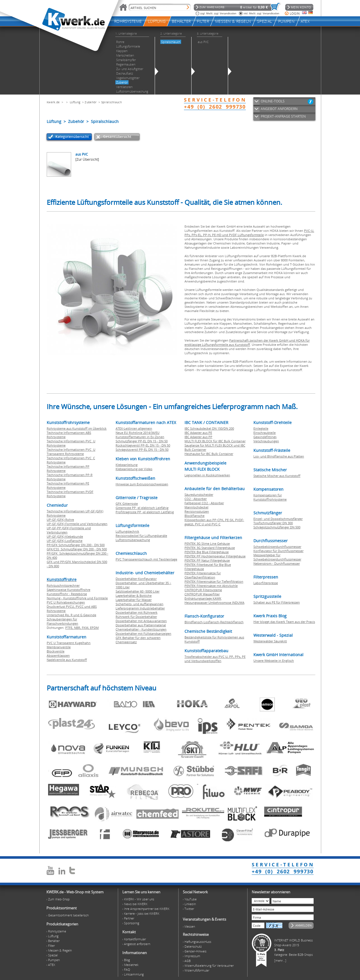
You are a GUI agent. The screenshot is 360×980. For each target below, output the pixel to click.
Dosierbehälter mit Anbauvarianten (141, 621)
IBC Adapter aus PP (198, 437)
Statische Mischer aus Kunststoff (277, 476)
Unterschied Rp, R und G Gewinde (71, 615)
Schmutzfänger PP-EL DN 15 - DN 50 (142, 441)
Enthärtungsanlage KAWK (203, 598)
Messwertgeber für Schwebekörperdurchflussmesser (277, 557)
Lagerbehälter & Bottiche (134, 596)
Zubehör (91, 102)
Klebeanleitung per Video (134, 469)
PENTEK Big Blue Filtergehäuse (207, 552)
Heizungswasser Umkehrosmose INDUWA (214, 603)
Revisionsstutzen (197, 511)
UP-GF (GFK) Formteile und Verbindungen (77, 524)
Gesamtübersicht (117, 137)
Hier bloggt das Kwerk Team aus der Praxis (284, 622)
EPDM (94, 628)
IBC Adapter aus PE (198, 433)
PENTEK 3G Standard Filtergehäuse (210, 548)
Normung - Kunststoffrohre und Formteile (77, 598)
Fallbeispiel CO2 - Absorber (204, 503)
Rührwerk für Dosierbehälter (136, 617)
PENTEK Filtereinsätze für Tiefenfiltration (214, 581)
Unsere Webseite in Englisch (274, 661)
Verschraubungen (266, 441)
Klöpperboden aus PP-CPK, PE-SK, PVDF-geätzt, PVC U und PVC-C (214, 522)
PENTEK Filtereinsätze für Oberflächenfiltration (203, 575)
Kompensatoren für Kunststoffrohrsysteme (270, 497)
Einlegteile (261, 428)
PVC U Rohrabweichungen (66, 602)
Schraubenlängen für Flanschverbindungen (62, 621)
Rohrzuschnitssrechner (63, 585)
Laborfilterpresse (266, 583)
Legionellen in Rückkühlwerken (207, 475)
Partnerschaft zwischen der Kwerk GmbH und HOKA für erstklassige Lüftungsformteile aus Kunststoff (247, 342)
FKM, (86, 628)
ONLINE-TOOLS (273, 101)
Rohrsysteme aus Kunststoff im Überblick (77, 428)
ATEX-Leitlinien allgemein (134, 428)
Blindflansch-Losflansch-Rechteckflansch (214, 622)
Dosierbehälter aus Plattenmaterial (141, 625)
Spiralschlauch (112, 102)
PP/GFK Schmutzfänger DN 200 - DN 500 (76, 545)
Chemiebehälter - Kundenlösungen (141, 629)
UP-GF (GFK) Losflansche (65, 541)
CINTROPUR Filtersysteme (203, 590)
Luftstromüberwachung (133, 540)
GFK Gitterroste (127, 504)
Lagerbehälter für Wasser (134, 600)
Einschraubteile (265, 433)
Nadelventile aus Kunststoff (67, 660)
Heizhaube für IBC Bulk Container (209, 454)
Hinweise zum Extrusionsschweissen (142, 484)
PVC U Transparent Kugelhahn (69, 643)
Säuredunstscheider (199, 495)
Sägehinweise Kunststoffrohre (68, 590)
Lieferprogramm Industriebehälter (140, 608)
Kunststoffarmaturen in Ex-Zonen (140, 437)
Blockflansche (194, 516)
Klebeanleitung (127, 465)
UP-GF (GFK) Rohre (60, 520)
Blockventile (56, 651)
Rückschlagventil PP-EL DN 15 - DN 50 (143, 445)
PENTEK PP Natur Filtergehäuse (207, 560)
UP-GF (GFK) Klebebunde (65, 536)
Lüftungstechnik (127, 531)
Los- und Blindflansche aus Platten (279, 456)
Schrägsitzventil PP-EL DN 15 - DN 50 (142, 449)
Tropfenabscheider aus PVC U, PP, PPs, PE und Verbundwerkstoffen (215, 659)
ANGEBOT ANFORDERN (279, 109)
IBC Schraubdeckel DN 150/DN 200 (209, 428)
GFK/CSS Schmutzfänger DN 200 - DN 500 (77, 549)
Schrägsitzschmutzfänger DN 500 (277, 527)
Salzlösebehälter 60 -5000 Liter (138, 591)
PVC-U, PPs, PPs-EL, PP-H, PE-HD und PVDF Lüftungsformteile (249, 233)
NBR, (78, 628)
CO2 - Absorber (196, 499)
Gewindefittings (265, 437)
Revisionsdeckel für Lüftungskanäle (141, 536)
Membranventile (59, 647)
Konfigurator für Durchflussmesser (278, 551)
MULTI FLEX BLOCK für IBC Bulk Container (215, 441)
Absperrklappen (58, 655)
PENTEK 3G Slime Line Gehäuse (207, 543)
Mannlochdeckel (196, 507)
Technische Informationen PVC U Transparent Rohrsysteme (71, 452)
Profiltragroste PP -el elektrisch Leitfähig (145, 512)
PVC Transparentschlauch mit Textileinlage (146, 559)
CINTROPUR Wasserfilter (202, 594)
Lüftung (75, 102)
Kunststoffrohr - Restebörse (67, 594)
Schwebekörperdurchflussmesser (277, 547)
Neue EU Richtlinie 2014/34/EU (138, 433)
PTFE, (70, 628)
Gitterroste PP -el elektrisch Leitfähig (142, 508)
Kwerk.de (53, 102)
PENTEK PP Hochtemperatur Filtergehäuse (215, 556)
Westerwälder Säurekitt (270, 641)
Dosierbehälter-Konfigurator (136, 579)
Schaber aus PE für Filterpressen (277, 602)
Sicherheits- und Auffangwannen (139, 604)
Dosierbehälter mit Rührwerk (137, 612)
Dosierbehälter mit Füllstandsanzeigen (143, 633)
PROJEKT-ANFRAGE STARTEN (283, 116)
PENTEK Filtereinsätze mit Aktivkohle (211, 586)
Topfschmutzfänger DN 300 (273, 523)
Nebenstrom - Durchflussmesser (277, 563)
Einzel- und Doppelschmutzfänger (278, 519)
